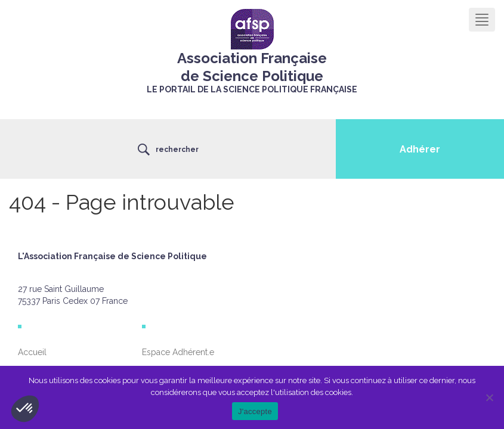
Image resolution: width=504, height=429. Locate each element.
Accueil (32, 352)
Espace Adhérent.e (178, 352)
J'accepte (255, 411)
